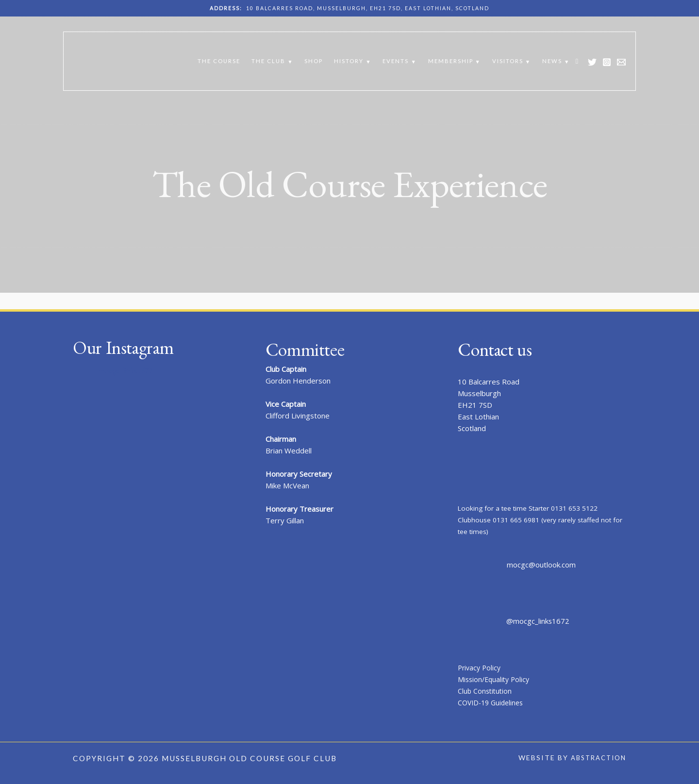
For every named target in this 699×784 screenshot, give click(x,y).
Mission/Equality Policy (496, 679)
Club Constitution (486, 691)
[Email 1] (621, 62)
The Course (219, 61)
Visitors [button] (508, 61)
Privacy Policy (481, 667)
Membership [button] (451, 61)
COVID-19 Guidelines (493, 702)
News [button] (552, 61)
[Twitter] (592, 62)
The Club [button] (268, 61)
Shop (314, 61)
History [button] (349, 61)
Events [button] (396, 61)
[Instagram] (607, 62)
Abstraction (596, 758)
